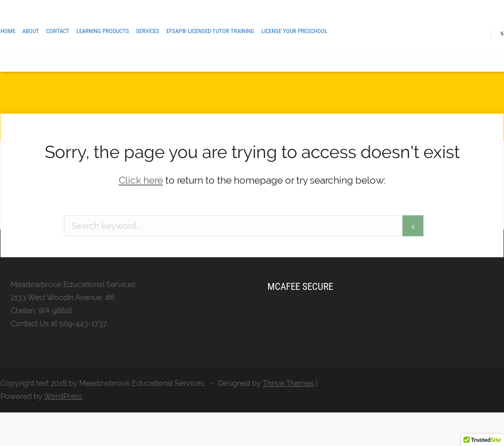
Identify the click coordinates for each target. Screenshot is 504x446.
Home (8, 31)
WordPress (63, 396)
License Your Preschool (294, 31)
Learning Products (103, 31)
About (31, 31)
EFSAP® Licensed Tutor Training (210, 31)
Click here (141, 180)
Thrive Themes (288, 383)
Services (148, 31)
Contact (58, 31)
